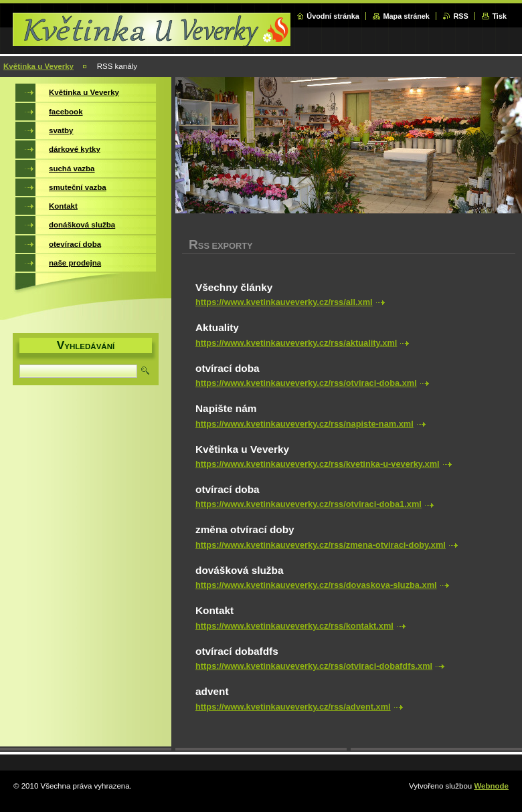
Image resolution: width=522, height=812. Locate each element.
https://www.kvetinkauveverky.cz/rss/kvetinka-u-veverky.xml (318, 464)
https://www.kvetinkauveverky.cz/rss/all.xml (284, 302)
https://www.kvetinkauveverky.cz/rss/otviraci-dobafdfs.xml (314, 666)
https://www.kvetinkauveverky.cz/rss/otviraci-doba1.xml (309, 504)
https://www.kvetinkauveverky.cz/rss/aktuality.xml (296, 343)
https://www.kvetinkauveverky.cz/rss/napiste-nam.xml (304, 424)
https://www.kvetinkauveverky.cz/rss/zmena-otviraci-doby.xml (321, 545)
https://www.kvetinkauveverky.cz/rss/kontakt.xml (294, 626)
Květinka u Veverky (38, 66)
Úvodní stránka (333, 16)
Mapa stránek (406, 16)
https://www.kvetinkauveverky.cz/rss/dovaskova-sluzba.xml (316, 585)
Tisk (499, 16)
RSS (460, 16)
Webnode (491, 786)
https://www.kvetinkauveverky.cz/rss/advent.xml (293, 707)
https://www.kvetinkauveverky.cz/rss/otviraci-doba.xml (306, 383)
